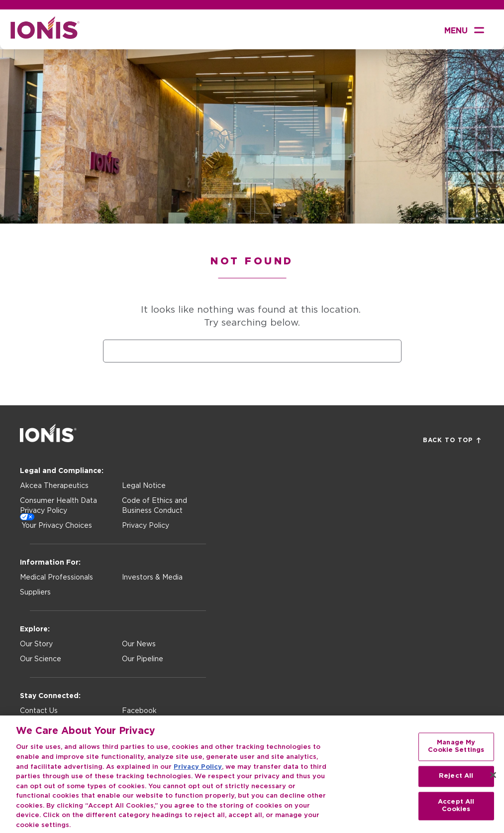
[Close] (493, 779)
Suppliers (35, 593)
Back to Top (452, 440)
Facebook (139, 711)
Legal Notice (144, 486)
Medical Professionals (56, 578)
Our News (139, 644)
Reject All (456, 780)
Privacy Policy (146, 526)
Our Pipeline (143, 659)
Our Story (36, 644)
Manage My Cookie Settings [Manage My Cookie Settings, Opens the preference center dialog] (456, 751)
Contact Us (39, 711)
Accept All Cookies (456, 810)
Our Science (41, 659)
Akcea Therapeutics (54, 486)
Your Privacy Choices (57, 526)
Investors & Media (152, 578)
